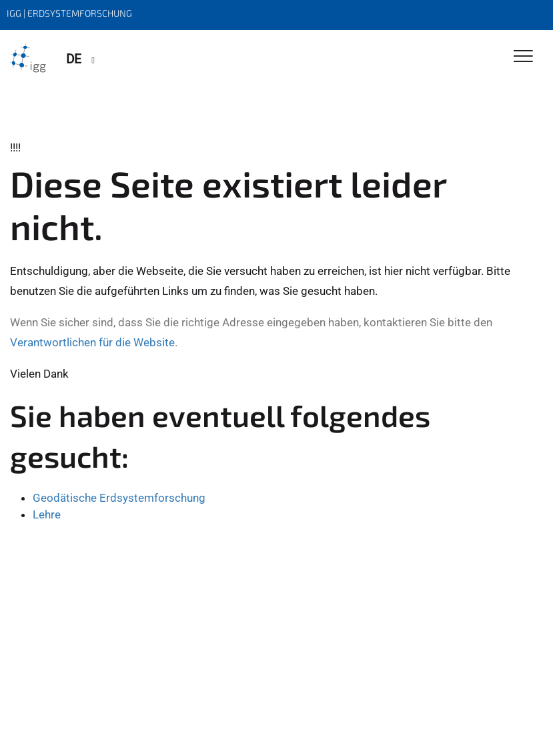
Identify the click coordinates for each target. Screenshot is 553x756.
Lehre (47, 514)
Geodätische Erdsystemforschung (119, 498)
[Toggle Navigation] (523, 57)
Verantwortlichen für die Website (92, 342)
